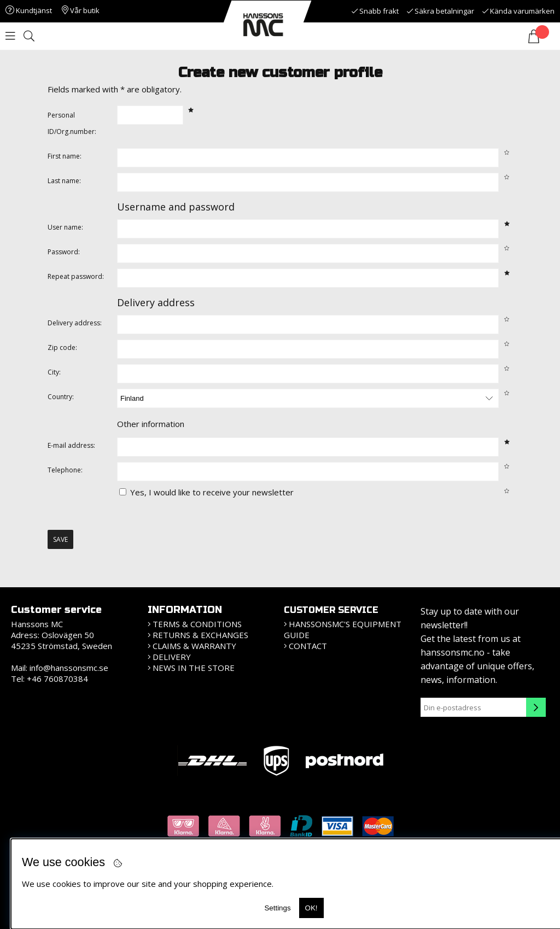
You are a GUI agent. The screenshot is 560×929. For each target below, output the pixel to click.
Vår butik (81, 10)
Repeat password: (76, 276)
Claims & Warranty (194, 646)
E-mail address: (71, 445)
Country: (61, 397)
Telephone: (65, 470)
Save (60, 539)
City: (54, 372)
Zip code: (62, 347)
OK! (311, 908)
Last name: (64, 181)
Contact (308, 646)
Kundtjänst (29, 10)
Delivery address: (75, 323)
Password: (64, 252)
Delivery (172, 657)
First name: (65, 156)
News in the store (194, 668)
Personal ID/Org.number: (72, 123)
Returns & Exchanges (200, 635)
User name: (65, 227)
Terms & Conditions (197, 624)
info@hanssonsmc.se (69, 668)
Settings (277, 908)
